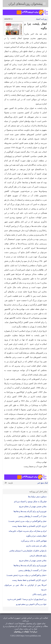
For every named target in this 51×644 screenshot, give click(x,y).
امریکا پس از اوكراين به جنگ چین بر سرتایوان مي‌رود (26, 587)
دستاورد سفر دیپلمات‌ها (37, 497)
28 (6, 483)
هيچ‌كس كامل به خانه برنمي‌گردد (34, 541)
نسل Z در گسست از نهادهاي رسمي (32, 516)
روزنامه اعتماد (42, 19)
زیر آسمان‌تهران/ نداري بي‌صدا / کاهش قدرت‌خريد (27, 599)
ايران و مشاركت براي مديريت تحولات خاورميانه (28, 531)
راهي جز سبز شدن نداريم (36, 546)
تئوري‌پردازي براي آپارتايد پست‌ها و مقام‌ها (30, 511)
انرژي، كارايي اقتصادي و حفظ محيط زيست (29, 526)
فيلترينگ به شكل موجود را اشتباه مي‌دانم (30, 502)
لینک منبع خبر (43, 483)
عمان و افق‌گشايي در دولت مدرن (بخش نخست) (28, 521)
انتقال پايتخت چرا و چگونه (36, 536)
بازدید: (10, 483)
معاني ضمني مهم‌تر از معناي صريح (33, 506)
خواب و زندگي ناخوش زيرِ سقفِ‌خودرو (31, 604)
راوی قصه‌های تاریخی (38, 556)
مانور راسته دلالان (39, 594)
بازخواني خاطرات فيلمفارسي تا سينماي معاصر (28, 551)
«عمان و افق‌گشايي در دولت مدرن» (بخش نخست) (27, 575)
